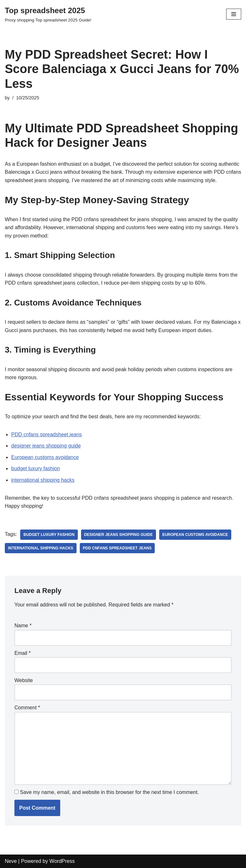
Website (24, 680)
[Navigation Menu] (234, 14)
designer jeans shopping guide (46, 446)
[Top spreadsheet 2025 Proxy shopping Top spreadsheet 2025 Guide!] (48, 14)
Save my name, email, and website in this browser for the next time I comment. (109, 792)
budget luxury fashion (36, 468)
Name (23, 626)
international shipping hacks (43, 480)
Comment (27, 708)
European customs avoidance (45, 457)
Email (23, 653)
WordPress (62, 861)
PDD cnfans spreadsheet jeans (47, 434)
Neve (11, 861)
